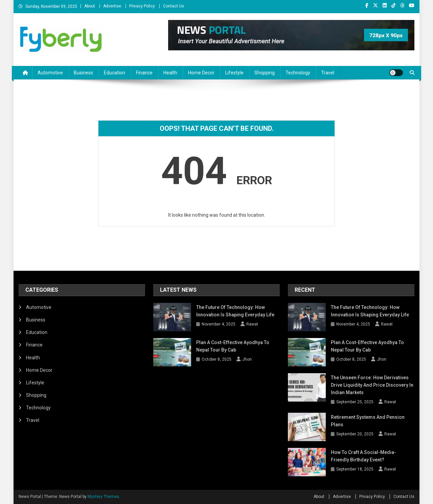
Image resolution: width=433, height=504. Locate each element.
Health (170, 73)
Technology (298, 73)
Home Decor (201, 73)
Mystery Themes (103, 497)
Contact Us (174, 6)
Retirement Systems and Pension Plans (368, 421)
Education (115, 73)
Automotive (50, 73)
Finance (144, 73)
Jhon (247, 359)
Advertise (112, 6)
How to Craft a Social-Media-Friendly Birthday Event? (363, 456)
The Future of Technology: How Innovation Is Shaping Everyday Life (235, 311)
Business (83, 73)
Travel (328, 73)
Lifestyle (234, 73)
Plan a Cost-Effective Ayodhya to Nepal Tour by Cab (233, 346)
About (90, 6)
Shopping (265, 73)
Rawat (252, 324)
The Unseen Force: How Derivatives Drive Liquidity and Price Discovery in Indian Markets (372, 385)
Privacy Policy (142, 6)
